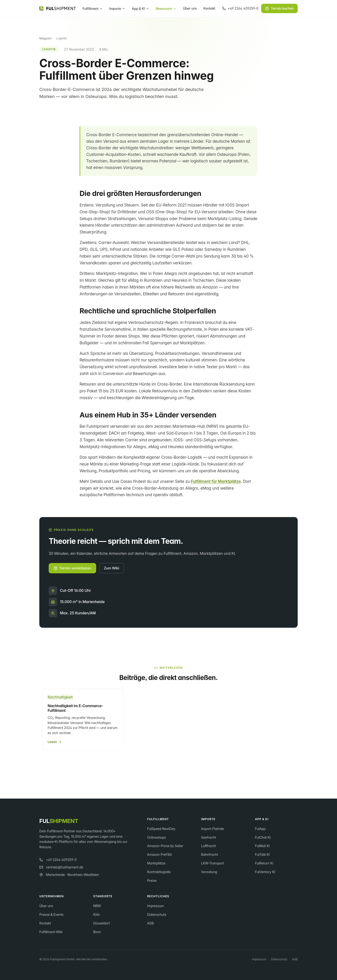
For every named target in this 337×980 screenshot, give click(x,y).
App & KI (140, 9)
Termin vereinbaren (72, 568)
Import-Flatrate (212, 829)
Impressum (156, 906)
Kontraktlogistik (159, 872)
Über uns (190, 8)
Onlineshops (157, 837)
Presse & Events (51, 914)
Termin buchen (279, 8)
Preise (152, 880)
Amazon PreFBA (160, 854)
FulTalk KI (262, 854)
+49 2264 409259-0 (58, 860)
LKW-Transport (212, 863)
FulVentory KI (265, 872)
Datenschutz (157, 914)
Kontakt (209, 8)
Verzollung (209, 872)
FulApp (260, 829)
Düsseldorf (101, 923)
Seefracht (208, 837)
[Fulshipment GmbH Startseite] (58, 8)
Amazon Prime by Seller (165, 846)
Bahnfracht (209, 854)
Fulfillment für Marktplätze (216, 481)
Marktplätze (156, 863)
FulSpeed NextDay (161, 829)
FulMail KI (262, 846)
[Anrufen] (240, 8)
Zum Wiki (112, 568)
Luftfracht (208, 846)
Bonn (97, 932)
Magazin (45, 38)
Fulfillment (93, 9)
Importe (117, 9)
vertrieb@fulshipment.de (61, 867)
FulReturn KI (264, 863)
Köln (96, 914)
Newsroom (166, 9)
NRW (97, 906)
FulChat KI (263, 837)
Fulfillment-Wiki (51, 932)
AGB (150, 923)
